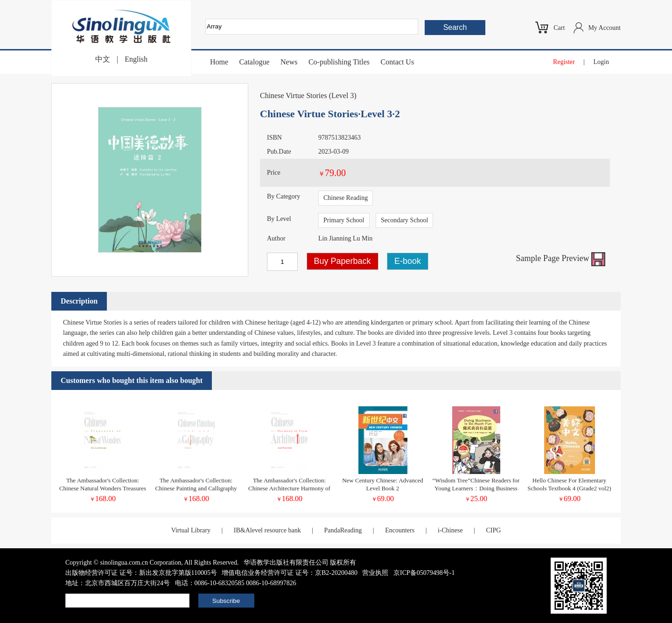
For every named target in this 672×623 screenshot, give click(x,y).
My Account (604, 28)
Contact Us (398, 62)
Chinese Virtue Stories (294, 96)
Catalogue (255, 62)
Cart (559, 28)
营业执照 (375, 573)
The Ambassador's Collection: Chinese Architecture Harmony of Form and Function (289, 488)
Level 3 (343, 96)
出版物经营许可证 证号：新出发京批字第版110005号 (141, 573)
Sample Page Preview (561, 258)
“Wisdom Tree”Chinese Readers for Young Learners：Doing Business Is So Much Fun (476, 488)
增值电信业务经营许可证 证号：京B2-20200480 (290, 573)
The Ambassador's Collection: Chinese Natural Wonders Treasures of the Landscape (103, 488)
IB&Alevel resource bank (267, 530)
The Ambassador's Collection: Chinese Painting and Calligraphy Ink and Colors (196, 488)
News (289, 62)
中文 (103, 59)
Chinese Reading (346, 198)
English (136, 59)
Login (601, 62)
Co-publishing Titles (339, 62)
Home (219, 62)
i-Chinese (450, 530)
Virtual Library (191, 530)
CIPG (493, 530)
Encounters (400, 530)
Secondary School (404, 220)
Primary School (344, 220)
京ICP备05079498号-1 (424, 573)
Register (564, 62)
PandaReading (343, 530)
